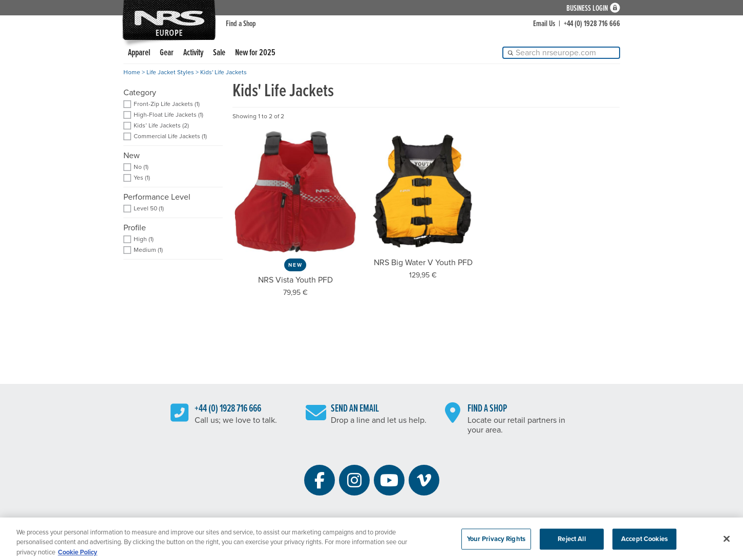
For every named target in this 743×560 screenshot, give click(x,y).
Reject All (571, 542)
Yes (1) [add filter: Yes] (142, 178)
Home (132, 72)
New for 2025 (255, 53)
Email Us (544, 24)
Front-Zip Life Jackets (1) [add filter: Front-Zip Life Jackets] (167, 104)
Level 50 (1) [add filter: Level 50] (149, 209)
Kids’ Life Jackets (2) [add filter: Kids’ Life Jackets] (161, 126)
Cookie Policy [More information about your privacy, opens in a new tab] (78, 555)
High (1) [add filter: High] (144, 239)
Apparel (139, 53)
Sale (219, 53)
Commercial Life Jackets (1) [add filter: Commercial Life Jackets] (170, 136)
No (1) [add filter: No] (141, 167)
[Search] (561, 53)
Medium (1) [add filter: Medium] (148, 250)
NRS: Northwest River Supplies (169, 20)
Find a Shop (241, 24)
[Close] (727, 542)
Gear (167, 53)
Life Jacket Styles (170, 72)
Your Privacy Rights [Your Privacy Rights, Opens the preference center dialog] (496, 542)
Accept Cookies (644, 542)
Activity (193, 53)
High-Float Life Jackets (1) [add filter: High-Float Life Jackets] (168, 115)
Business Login (587, 8)
